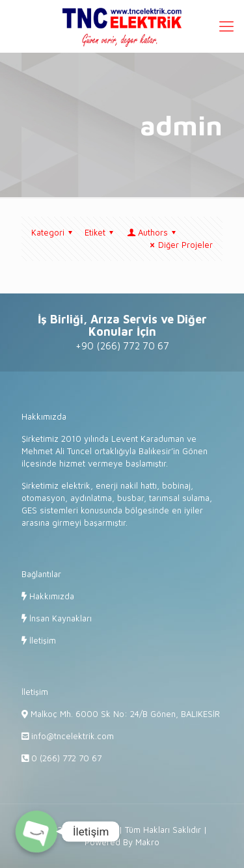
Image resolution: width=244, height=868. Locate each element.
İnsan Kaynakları (59, 618)
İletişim (41, 640)
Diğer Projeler (180, 245)
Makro (147, 842)
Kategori (54, 232)
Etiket (101, 232)
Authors (152, 232)
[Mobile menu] (226, 26)
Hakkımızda (50, 596)
